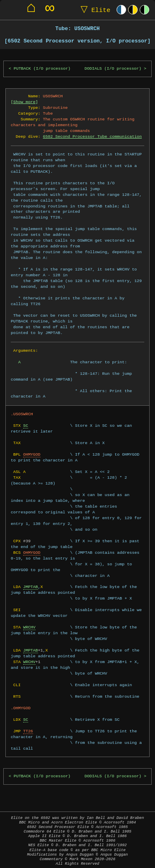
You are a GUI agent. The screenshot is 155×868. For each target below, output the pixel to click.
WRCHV (29, 627)
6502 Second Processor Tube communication (92, 136)
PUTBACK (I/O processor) (42, 69)
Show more (24, 102)
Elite (94, 10)
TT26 (28, 731)
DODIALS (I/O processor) (113, 69)
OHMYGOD (32, 454)
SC (26, 426)
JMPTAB (31, 587)
